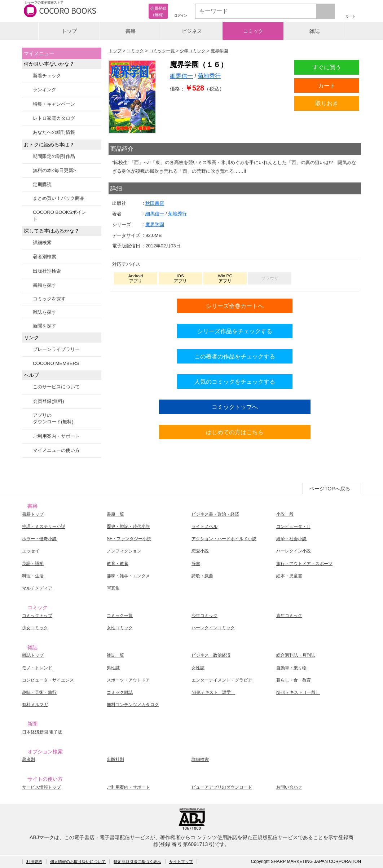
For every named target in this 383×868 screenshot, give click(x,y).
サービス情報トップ (41, 787)
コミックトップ (37, 616)
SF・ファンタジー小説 (129, 539)
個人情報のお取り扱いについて (78, 862)
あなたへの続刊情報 (54, 132)
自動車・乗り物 (291, 668)
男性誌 (113, 668)
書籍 (131, 31)
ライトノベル (204, 526)
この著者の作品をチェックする (235, 356)
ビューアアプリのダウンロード (222, 787)
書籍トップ (33, 514)
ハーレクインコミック (213, 628)
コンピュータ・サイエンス (48, 680)
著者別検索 (45, 257)
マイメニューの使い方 (56, 450)
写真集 (113, 588)
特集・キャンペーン (54, 104)
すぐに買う (327, 67)
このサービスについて (56, 387)
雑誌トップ (33, 655)
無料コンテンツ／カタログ (133, 705)
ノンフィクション (124, 551)
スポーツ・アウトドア (128, 680)
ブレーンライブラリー (56, 349)
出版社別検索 (47, 271)
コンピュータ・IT (293, 526)
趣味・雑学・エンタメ (128, 576)
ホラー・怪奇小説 (39, 539)
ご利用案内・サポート (56, 436)
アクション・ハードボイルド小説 (224, 539)
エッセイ (31, 551)
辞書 (196, 564)
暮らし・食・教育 (294, 680)
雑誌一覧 (115, 655)
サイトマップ (181, 862)
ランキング (45, 90)
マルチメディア (37, 588)
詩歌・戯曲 (202, 576)
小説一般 (285, 514)
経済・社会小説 (291, 539)
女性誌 (198, 668)
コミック (253, 31)
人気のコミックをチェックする (235, 382)
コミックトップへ (235, 407)
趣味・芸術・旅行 (39, 692)
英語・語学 (33, 564)
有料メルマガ (35, 705)
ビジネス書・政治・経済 (215, 514)
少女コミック (35, 628)
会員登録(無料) (49, 401)
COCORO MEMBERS (56, 363)
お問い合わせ (289, 787)
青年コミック (289, 616)
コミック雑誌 (120, 692)
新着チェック (47, 76)
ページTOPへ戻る (330, 489)
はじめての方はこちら (235, 432)
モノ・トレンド (37, 668)
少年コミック (204, 616)
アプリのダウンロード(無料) (53, 418)
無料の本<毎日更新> (54, 170)
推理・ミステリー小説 (44, 526)
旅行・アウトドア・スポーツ (304, 564)
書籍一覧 (115, 514)
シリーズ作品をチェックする (235, 331)
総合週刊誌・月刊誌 (296, 655)
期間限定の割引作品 (54, 156)
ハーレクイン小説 (294, 551)
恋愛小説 (200, 551)
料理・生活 (33, 576)
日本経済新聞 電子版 (42, 732)
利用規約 (34, 862)
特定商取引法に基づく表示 (137, 862)
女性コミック (120, 628)
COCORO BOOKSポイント (60, 215)
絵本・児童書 (289, 576)
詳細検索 (42, 243)
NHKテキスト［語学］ (213, 692)
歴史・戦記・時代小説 (128, 526)
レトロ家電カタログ (54, 118)
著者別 (28, 759)
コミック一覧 (120, 616)
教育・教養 (118, 564)
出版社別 (115, 759)
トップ (69, 31)
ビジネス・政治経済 (211, 655)
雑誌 (314, 31)
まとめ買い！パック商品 (59, 198)
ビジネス (192, 31)
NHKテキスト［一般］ (298, 692)
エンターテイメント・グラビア (222, 680)
